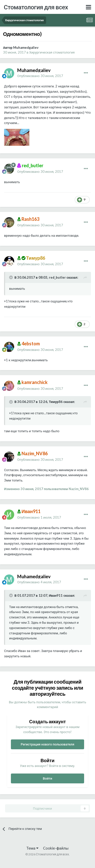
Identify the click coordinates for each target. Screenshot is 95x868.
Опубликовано (40, 76)
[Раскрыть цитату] (11, 277)
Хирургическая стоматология (52, 52)
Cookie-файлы (56, 848)
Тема (32, 848)
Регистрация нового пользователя (48, 744)
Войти (48, 778)
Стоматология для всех (36, 7)
